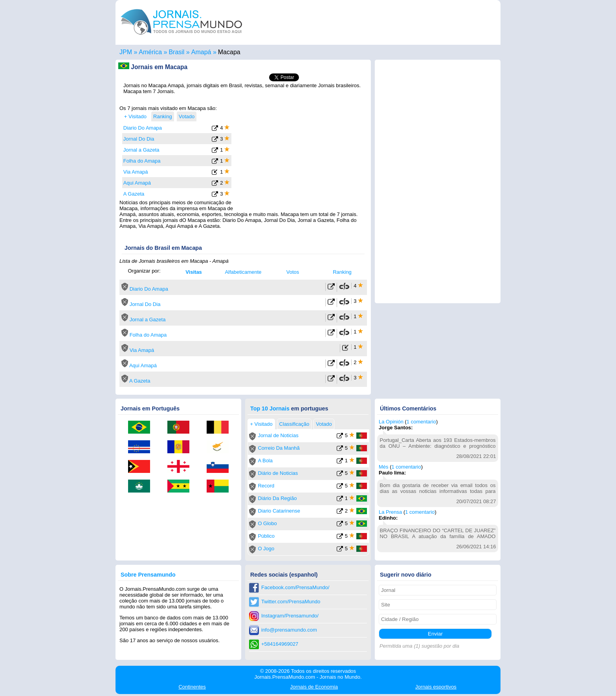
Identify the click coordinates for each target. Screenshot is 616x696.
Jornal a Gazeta (141, 150)
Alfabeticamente (243, 272)
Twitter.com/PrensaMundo (291, 602)
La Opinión (391, 422)
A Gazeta (134, 194)
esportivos (436, 687)
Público (266, 536)
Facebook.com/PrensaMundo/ (295, 587)
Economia (314, 687)
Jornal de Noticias (278, 435)
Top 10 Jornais (270, 408)
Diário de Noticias (278, 473)
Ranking (342, 272)
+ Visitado (135, 116)
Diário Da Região (277, 498)
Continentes (192, 687)
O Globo (267, 523)
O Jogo (266, 549)
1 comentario (421, 422)
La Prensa (390, 512)
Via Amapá (136, 172)
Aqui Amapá (137, 183)
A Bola (265, 461)
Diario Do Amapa (143, 128)
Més (384, 467)
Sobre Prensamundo (148, 575)
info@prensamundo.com (289, 630)
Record (266, 486)
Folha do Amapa (142, 161)
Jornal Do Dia (139, 139)
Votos (293, 272)
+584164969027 (280, 644)
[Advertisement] (301, 154)
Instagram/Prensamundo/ (290, 616)
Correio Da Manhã (279, 448)
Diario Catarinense (279, 511)
